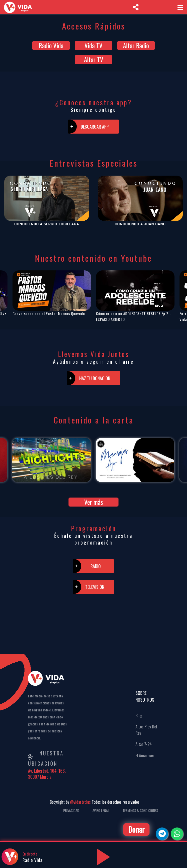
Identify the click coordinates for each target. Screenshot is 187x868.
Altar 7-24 (144, 744)
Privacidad (71, 810)
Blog (139, 715)
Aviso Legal (101, 810)
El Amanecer (145, 755)
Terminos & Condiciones (140, 810)
